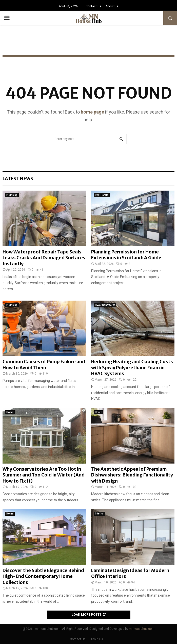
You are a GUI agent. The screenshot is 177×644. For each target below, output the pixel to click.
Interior (99, 514)
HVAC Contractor (105, 305)
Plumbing (12, 195)
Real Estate (102, 195)
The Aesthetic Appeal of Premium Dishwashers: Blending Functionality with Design (132, 475)
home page (92, 112)
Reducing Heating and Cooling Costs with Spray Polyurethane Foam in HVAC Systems (132, 367)
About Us (112, 6)
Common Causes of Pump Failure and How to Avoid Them (44, 364)
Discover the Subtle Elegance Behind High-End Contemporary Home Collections (43, 576)
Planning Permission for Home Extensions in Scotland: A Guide (126, 255)
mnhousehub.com (142, 629)
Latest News (18, 179)
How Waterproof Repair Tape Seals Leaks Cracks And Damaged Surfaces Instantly (44, 258)
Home (10, 412)
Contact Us (93, 6)
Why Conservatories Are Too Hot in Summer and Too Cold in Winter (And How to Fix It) (44, 475)
